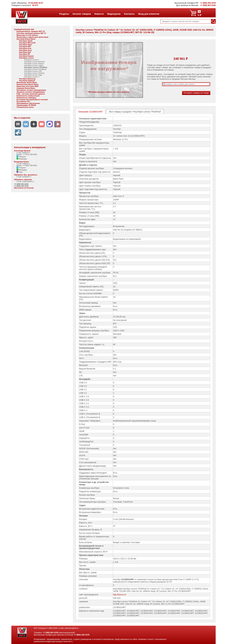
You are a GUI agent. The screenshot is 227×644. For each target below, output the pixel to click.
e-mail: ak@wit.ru (23, 153)
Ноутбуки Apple (26, 41)
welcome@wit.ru (72, 628)
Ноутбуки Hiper (26, 45)
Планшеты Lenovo (31, 60)
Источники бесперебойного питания (32, 100)
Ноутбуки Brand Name (26, 39)
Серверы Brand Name (26, 88)
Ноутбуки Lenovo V (32, 77)
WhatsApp (22, 159)
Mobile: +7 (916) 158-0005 (27, 154)
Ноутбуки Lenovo (26, 58)
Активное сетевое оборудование (31, 92)
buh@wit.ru (27, 177)
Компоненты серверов (26, 98)
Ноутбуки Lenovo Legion (34, 65)
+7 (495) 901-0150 (21, 184)
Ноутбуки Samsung (27, 79)
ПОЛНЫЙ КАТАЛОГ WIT (24, 29)
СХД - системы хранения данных (31, 94)
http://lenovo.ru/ (120, 595)
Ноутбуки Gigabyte (27, 81)
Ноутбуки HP (25, 54)
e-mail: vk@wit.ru (23, 164)
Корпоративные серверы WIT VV (31, 31)
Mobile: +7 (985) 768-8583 (27, 165)
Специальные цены (25, 107)
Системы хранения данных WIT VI (31, 33)
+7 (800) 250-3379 (21, 186)
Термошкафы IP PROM (26, 105)
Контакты (129, 14)
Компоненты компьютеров (28, 96)
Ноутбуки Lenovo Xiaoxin (34, 64)
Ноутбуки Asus (25, 50)
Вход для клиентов (149, 14)
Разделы (64, 14)
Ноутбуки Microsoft (27, 43)
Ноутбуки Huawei (26, 56)
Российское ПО (23, 101)
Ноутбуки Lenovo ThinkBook (35, 69)
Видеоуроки (114, 14)
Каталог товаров (82, 14)
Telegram (21, 157)
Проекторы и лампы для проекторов (32, 37)
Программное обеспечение (28, 103)
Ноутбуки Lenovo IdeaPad (34, 62)
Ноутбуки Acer (25, 48)
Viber (20, 172)
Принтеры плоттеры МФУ (28, 86)
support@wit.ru (28, 181)
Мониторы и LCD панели (27, 35)
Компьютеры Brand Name (28, 84)
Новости (99, 14)
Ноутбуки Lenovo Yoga (33, 75)
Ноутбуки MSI (25, 47)
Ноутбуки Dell (25, 52)
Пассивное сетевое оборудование (31, 90)
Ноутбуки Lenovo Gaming (34, 73)
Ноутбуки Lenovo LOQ (33, 71)
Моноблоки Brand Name (27, 82)
